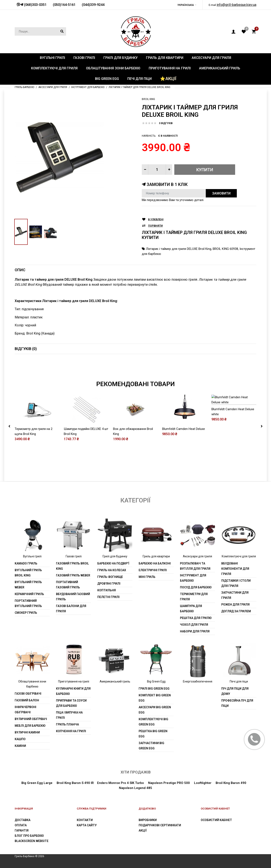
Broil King (148, 99)
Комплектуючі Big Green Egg (153, 722)
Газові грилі (74, 556)
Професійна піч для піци (237, 703)
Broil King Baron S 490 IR (75, 783)
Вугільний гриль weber (28, 585)
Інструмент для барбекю (193, 578)
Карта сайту (87, 825)
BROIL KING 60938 (225, 249)
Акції (143, 830)
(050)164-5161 (64, 5)
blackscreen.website (32, 841)
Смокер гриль (26, 613)
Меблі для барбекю (30, 726)
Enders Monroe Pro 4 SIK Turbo (121, 783)
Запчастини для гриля (235, 595)
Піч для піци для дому (235, 691)
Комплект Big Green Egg (155, 698)
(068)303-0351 (35, 5)
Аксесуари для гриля (197, 556)
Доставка (23, 820)
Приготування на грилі (74, 681)
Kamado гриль (26, 563)
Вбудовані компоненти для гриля (235, 569)
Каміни (20, 746)
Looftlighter (203, 783)
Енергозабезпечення (198, 681)
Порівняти (155, 226)
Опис (20, 270)
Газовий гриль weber (73, 575)
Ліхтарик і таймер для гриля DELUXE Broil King (179, 249)
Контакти (85, 820)
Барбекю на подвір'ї (113, 563)
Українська (186, 5)
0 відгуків (166, 123)
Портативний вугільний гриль (28, 603)
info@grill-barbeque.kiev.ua (236, 5)
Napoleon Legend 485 (135, 788)
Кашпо (20, 739)
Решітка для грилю (196, 618)
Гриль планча (67, 724)
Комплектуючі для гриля (239, 556)
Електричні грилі (153, 570)
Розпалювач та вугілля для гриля (195, 566)
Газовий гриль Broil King (72, 566)
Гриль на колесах (112, 570)
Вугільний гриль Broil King (28, 573)
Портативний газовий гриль (68, 585)
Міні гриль (147, 577)
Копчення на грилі (71, 731)
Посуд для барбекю (196, 587)
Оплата (21, 825)
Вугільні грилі (32, 556)
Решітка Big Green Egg (153, 734)
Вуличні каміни (27, 732)
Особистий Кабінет (216, 820)
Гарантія (22, 830)
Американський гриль (115, 681)
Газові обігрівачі (28, 694)
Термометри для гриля (194, 597)
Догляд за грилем (236, 611)
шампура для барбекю (191, 609)
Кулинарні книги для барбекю (73, 691)
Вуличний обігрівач (31, 719)
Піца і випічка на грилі (69, 715)
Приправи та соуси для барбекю (71, 703)
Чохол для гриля (194, 625)
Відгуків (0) (26, 349)
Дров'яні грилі (109, 584)
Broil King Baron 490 (231, 783)
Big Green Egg (156, 681)
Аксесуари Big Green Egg (155, 710)
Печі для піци (239, 681)
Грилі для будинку (115, 556)
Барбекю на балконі (155, 563)
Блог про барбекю (29, 836)
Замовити (221, 193)
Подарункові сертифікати (160, 825)
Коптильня (107, 590)
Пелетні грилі (108, 597)
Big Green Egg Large (37, 783)
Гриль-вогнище (110, 577)
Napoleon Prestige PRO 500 (169, 783)
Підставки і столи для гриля (236, 583)
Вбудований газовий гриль (73, 597)
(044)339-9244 (93, 5)
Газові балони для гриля (71, 609)
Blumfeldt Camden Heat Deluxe (184, 444)
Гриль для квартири (156, 556)
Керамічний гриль (29, 594)
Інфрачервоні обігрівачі (25, 710)
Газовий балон (27, 700)
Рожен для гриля (235, 605)
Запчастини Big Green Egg (151, 746)
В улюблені (156, 220)
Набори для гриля (195, 631)
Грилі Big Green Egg (154, 689)
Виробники (148, 820)
